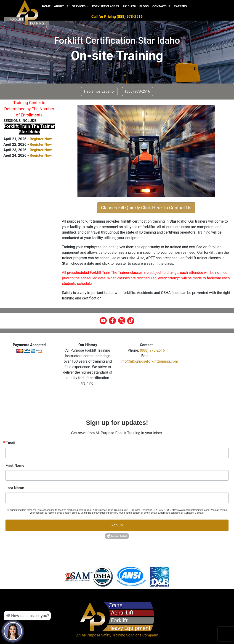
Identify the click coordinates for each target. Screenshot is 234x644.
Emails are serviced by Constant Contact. (181, 513)
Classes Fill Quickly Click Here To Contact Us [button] (146, 208)
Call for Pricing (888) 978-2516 (117, 17)
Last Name (15, 488)
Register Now (41, 139)
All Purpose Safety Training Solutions (112, 635)
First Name (15, 466)
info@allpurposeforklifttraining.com (149, 361)
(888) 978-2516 (152, 350)
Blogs (144, 6)
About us (61, 6)
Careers (180, 6)
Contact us (161, 6)
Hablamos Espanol (99, 91)
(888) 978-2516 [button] (137, 91)
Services (79, 6)
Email (10, 443)
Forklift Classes (105, 6)
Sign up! (117, 525)
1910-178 (129, 6)
